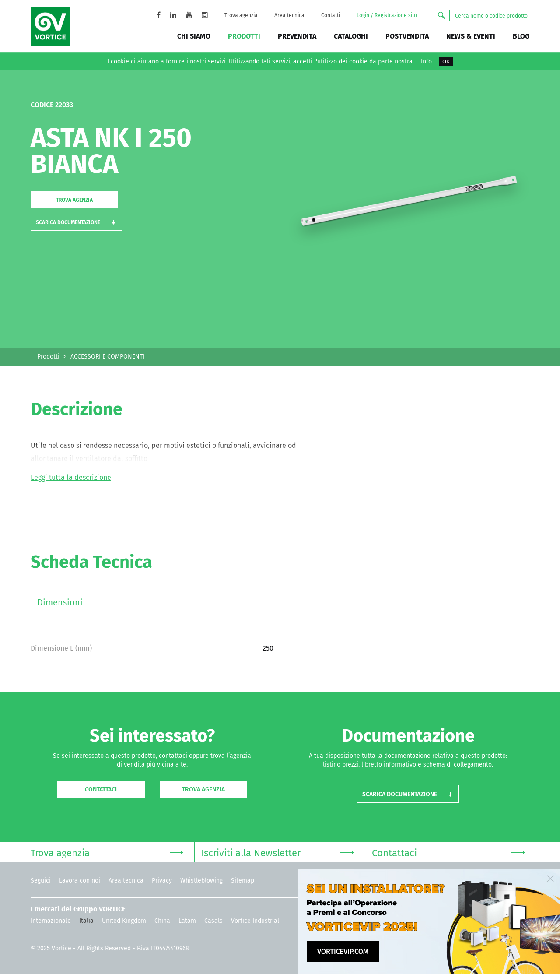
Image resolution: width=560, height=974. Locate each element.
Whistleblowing (201, 881)
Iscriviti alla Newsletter (278, 852)
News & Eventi (471, 36)
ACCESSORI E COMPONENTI (107, 357)
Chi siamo (194, 36)
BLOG (521, 36)
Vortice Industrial (255, 921)
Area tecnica (289, 15)
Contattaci (101, 789)
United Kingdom (124, 921)
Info (426, 62)
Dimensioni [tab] (60, 602)
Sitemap (243, 881)
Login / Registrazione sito (387, 15)
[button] (76, 222)
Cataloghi (351, 36)
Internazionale (51, 921)
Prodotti (244, 36)
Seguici (41, 881)
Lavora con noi (80, 881)
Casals (213, 921)
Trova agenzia (241, 15)
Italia (86, 921)
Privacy (162, 881)
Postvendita (407, 36)
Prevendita (297, 36)
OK (446, 62)
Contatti (331, 15)
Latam (187, 921)
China (162, 921)
